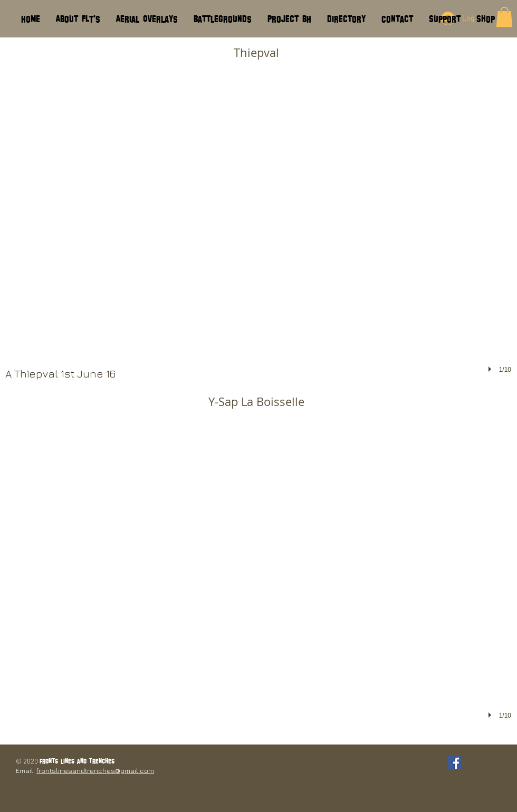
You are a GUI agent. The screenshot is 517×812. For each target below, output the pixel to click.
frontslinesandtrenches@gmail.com (95, 770)
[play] (491, 369)
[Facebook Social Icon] (454, 762)
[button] (258, 221)
